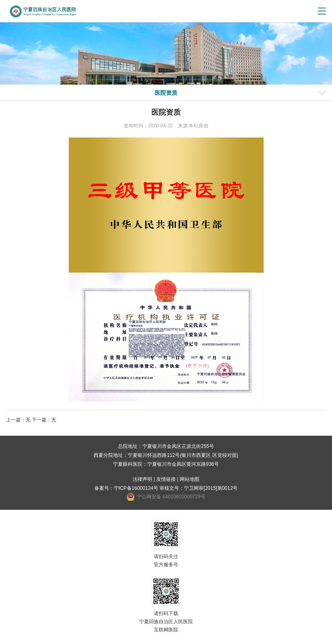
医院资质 (166, 93)
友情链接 (166, 479)
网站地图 (190, 479)
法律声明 (142, 479)
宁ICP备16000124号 (136, 488)
